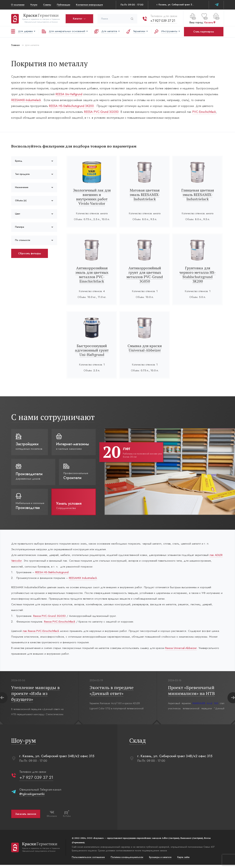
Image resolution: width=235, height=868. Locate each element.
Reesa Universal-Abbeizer (185, 651)
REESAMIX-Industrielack (26, 100)
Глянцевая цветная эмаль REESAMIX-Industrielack (198, 195)
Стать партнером (204, 32)
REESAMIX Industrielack (86, 579)
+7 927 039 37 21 (163, 20)
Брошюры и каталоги (160, 860)
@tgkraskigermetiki (32, 797)
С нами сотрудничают (53, 417)
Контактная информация (89, 5)
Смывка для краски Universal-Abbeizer (145, 348)
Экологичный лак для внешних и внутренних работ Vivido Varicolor (92, 197)
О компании (18, 5)
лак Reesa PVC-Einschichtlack (42, 633)
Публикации (64, 5)
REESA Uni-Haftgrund (69, 94)
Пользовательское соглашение (88, 860)
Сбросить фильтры (29, 253)
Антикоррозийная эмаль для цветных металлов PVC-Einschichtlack (92, 275)
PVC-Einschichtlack (178, 112)
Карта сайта (183, 860)
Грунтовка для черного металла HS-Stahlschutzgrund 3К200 (198, 275)
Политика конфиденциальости (127, 860)
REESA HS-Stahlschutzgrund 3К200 (52, 106)
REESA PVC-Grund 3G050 (75, 112)
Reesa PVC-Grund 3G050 (50, 618)
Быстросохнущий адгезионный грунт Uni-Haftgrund (92, 350)
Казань (210, 22)
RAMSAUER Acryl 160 (205, 706)
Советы (47, 5)
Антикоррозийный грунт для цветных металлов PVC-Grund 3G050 (145, 275)
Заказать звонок (26, 817)
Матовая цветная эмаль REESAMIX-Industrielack (145, 195)
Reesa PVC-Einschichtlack (61, 624)
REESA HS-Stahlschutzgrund (54, 573)
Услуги (34, 5)
